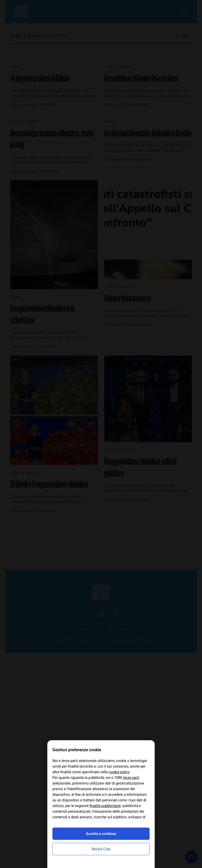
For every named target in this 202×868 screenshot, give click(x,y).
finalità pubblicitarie (105, 806)
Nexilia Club (101, 849)
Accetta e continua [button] (101, 834)
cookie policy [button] (119, 772)
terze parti (131, 778)
